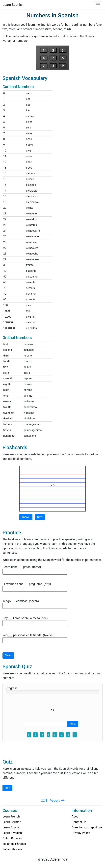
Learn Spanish (13, 5)
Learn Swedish (12, 833)
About (76, 816)
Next (40, 517)
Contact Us (79, 822)
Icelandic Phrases (14, 844)
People (57, 801)
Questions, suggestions (87, 827)
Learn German (12, 822)
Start (7, 788)
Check (8, 655)
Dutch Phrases (12, 838)
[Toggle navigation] (98, 5)
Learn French (11, 816)
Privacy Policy (81, 833)
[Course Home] (45, 801)
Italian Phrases (12, 849)
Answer (26, 517)
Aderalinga (59, 859)
